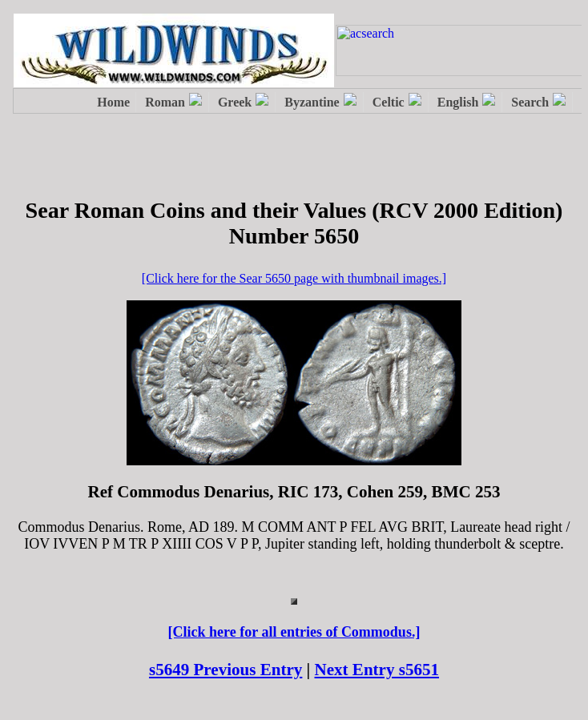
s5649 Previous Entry (226, 670)
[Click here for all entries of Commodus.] (294, 632)
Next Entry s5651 (377, 670)
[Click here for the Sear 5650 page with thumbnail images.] (294, 278)
